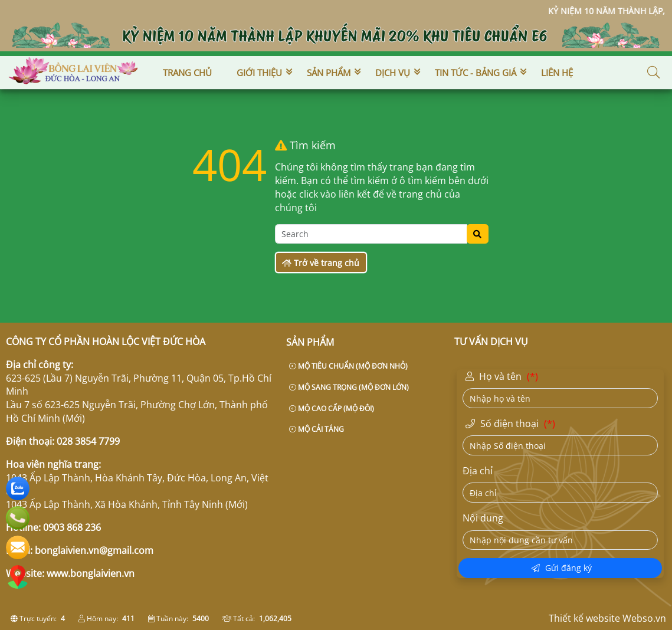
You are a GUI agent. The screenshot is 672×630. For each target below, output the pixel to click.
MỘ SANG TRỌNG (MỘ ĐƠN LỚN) (349, 387)
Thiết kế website (584, 618)
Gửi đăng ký (562, 568)
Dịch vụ (393, 73)
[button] (654, 73)
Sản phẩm (329, 73)
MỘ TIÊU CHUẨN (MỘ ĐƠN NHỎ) (348, 366)
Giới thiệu (259, 73)
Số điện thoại (512, 424)
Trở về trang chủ (321, 263)
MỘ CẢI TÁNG (317, 429)
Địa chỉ (478, 471)
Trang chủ (187, 73)
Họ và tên (503, 377)
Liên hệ (557, 73)
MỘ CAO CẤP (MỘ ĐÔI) (332, 408)
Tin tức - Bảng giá (476, 73)
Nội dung (483, 518)
